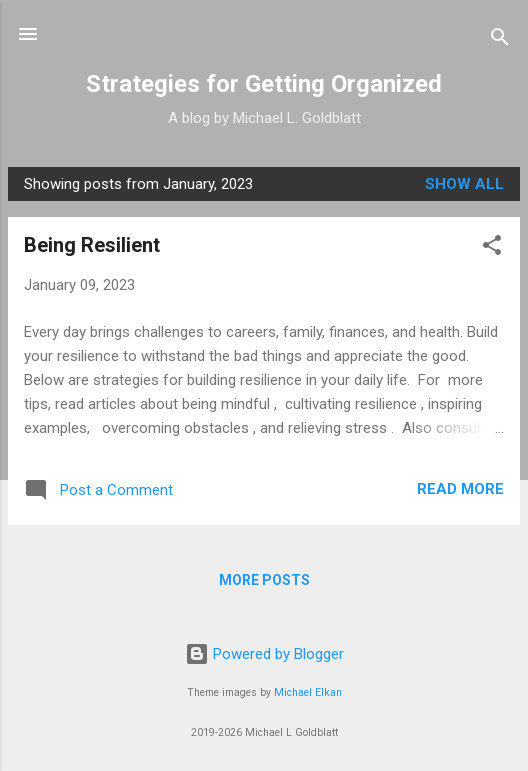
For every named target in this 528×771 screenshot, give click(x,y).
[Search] (500, 40)
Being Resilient (92, 245)
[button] (492, 248)
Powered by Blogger (264, 654)
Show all (464, 184)
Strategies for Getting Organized (264, 84)
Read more (460, 489)
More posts (264, 580)
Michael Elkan (308, 692)
